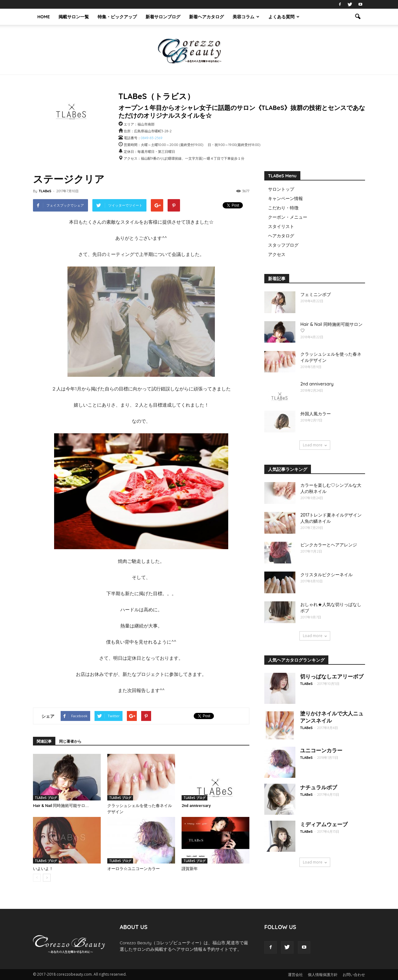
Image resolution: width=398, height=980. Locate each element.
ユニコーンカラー (321, 750)
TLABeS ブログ (46, 798)
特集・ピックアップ (117, 17)
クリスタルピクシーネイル (326, 575)
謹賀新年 (190, 869)
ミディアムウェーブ (324, 824)
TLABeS (45, 191)
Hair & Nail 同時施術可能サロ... (61, 806)
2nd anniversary (196, 806)
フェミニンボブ (316, 294)
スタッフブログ (283, 245)
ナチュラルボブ (319, 787)
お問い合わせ (354, 975)
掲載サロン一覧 (74, 17)
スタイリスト (281, 226)
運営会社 (295, 975)
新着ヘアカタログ (206, 17)
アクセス (277, 254)
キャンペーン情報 (285, 198)
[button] (358, 17)
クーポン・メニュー (288, 217)
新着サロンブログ (163, 17)
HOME (44, 17)
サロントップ (281, 189)
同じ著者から (70, 741)
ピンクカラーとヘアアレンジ (329, 545)
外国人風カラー (316, 414)
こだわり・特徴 (283, 208)
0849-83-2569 (152, 138)
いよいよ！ (43, 869)
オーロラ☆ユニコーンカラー (134, 869)
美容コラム (246, 17)
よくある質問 (284, 17)
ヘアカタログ (281, 236)
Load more (315, 445)
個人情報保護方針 (323, 975)
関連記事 (44, 741)
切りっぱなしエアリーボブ (332, 676)
